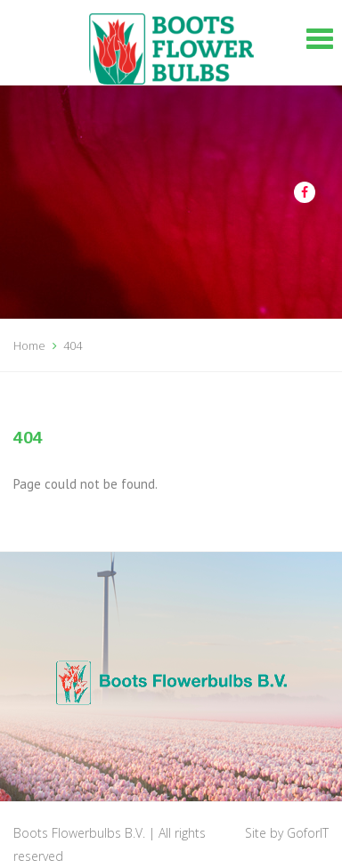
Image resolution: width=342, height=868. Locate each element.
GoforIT (308, 833)
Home (29, 345)
